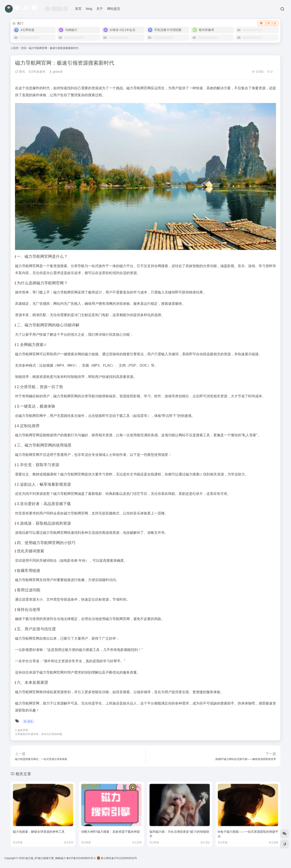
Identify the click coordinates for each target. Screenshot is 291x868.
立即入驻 (268, 23)
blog (89, 9)
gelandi (56, 72)
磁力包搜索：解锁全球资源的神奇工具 (39, 832)
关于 (100, 9)
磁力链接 (92, 354)
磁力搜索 (36, 345)
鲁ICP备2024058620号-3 (81, 858)
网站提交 (114, 9)
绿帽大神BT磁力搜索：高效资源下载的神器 (110, 832)
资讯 (24, 48)
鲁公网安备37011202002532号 (117, 858)
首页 (78, 9)
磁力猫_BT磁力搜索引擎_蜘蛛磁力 (46, 858)
